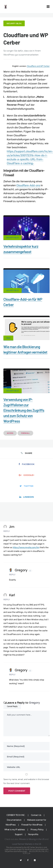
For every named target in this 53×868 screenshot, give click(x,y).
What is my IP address (15, 830)
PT (26, 853)
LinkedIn (27, 497)
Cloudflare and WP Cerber (38, 66)
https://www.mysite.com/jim (26, 547)
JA (29, 853)
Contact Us (36, 815)
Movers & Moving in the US (32, 839)
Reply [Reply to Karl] (7, 600)
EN (30, 851)
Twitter (26, 486)
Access (10, 433)
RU (40, 851)
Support (19, 834)
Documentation (14, 820)
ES (33, 851)
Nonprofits (33, 834)
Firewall (25, 433)
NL (43, 851)
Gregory (21, 570)
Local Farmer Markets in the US (27, 844)
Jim (9, 527)
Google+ (27, 475)
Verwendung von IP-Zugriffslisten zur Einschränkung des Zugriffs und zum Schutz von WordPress (24, 410)
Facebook (27, 464)
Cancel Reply (12, 706)
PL (46, 851)
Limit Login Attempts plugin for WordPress (26, 848)
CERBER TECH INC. (16, 815)
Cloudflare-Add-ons (28, 185)
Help (8, 338)
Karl (9, 595)
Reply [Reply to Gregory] (12, 575)
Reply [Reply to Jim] (7, 531)
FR (37, 851)
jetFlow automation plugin (17, 851)
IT (24, 853)
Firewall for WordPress (32, 825)
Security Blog (14, 23)
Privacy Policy (37, 830)
